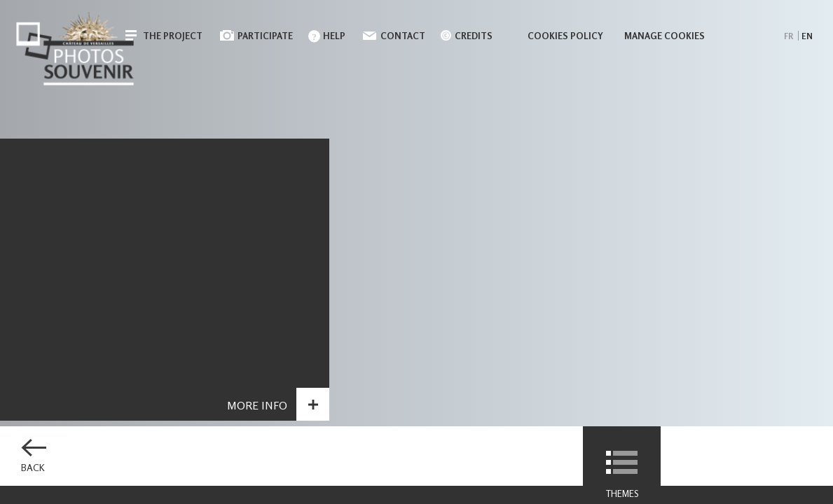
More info (257, 407)
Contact (403, 36)
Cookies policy (565, 36)
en (807, 36)
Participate (265, 36)
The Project (173, 36)
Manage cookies (665, 36)
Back (33, 468)
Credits (474, 36)
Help (334, 36)
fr (789, 36)
